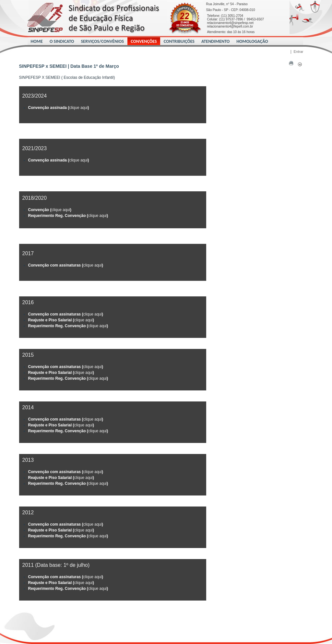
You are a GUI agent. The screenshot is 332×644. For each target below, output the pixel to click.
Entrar (299, 52)
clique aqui (78, 108)
